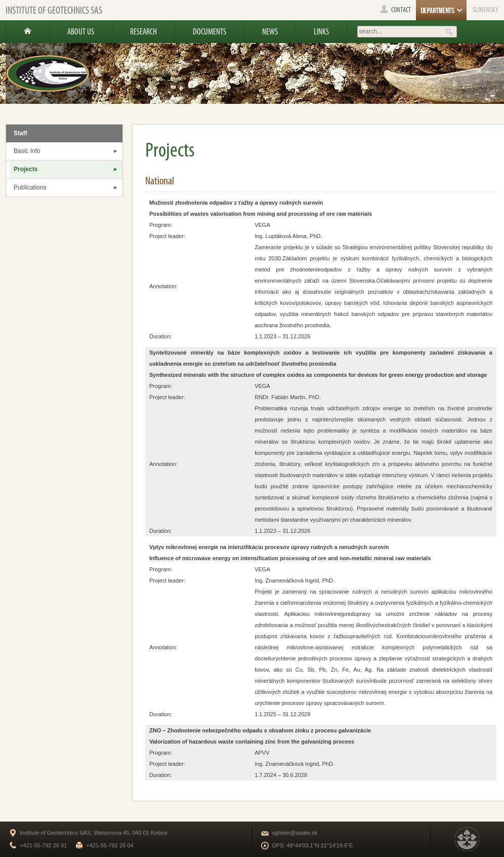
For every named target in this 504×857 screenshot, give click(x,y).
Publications (30, 187)
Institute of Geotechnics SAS (54, 10)
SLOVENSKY (486, 10)
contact (395, 10)
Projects (26, 169)
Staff (20, 133)
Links (321, 31)
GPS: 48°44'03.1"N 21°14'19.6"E (312, 845)
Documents (209, 31)
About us (81, 31)
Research (143, 31)
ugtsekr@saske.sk (295, 833)
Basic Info (27, 151)
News (270, 31)
